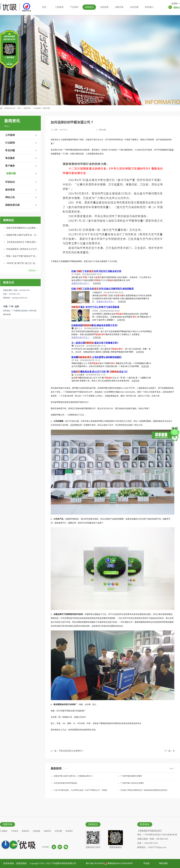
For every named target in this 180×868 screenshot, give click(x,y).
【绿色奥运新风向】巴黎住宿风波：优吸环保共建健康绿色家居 (23, 242)
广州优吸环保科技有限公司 (64, 863)
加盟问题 (46, 108)
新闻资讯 (27, 108)
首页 (44, 7)
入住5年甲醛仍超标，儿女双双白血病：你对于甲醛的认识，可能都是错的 (81, 790)
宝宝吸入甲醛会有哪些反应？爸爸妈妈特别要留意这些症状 (144, 790)
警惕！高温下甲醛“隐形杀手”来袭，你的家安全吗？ (23, 256)
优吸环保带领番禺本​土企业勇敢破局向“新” (23, 228)
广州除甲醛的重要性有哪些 (131, 776)
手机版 (146, 863)
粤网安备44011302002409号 (120, 863)
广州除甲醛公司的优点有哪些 (132, 783)
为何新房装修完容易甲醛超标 (65, 783)
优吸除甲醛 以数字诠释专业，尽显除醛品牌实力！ (23, 235)
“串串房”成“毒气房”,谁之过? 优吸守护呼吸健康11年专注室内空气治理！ (23, 263)
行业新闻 (37, 108)
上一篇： (67, 751)
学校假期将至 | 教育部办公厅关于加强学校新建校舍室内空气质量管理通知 (23, 249)
